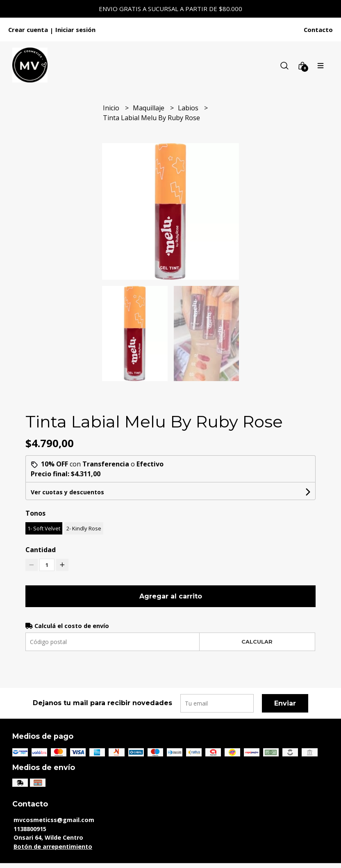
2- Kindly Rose (84, 528)
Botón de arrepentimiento (53, 846)
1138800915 (30, 829)
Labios (189, 108)
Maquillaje (149, 108)
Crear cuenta (28, 30)
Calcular (257, 642)
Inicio (112, 108)
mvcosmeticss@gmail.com (54, 820)
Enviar (285, 703)
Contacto (318, 30)
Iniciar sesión (75, 30)
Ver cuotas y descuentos (67, 492)
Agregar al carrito (171, 596)
